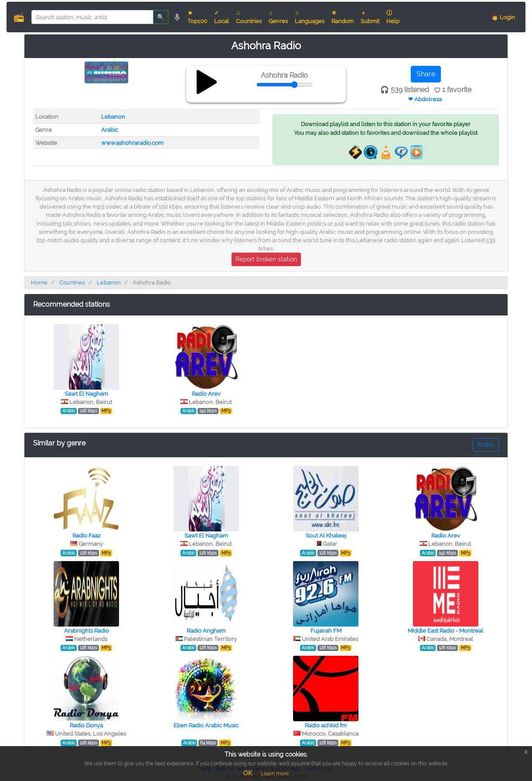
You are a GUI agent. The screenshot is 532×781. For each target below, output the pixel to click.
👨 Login (503, 17)
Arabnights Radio (87, 631)
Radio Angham (206, 631)
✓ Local (222, 17)
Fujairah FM (326, 631)
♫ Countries (249, 17)
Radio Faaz (86, 536)
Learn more (275, 774)
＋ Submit (370, 17)
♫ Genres (278, 17)
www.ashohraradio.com (132, 143)
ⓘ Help (393, 17)
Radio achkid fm (326, 725)
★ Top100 (197, 17)
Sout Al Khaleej (326, 536)
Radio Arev (206, 394)
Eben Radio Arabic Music (206, 725)
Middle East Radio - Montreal (445, 631)
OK (248, 773)
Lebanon (113, 117)
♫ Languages (310, 17)
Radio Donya (86, 725)
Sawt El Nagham (86, 394)
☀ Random (343, 17)
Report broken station (266, 259)
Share (426, 74)
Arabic (110, 130)
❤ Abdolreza (425, 99)
